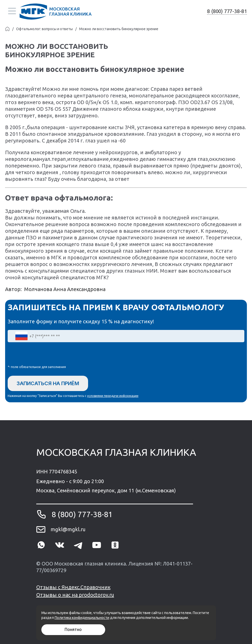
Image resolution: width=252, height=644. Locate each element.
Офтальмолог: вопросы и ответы (44, 29)
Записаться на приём (48, 383)
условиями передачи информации (113, 396)
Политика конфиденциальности (82, 618)
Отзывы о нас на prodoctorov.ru (75, 595)
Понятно (73, 629)
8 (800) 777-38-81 (227, 11)
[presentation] (46, 355)
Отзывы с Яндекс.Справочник (73, 587)
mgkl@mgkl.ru (68, 529)
